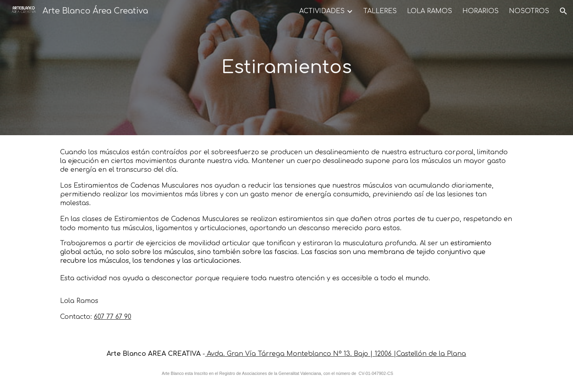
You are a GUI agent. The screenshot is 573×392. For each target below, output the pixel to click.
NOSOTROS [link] (529, 11)
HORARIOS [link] (480, 11)
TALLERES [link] (380, 11)
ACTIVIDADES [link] (322, 11)
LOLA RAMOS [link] (430, 11)
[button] (563, 11)
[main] (286, 68)
